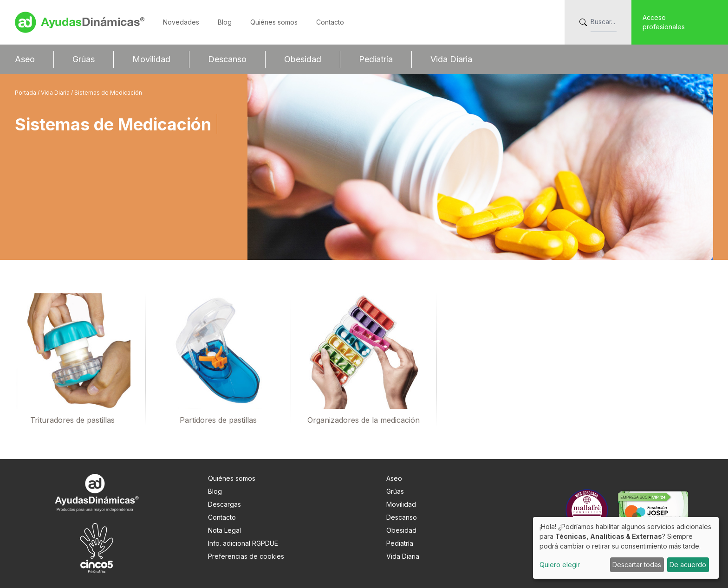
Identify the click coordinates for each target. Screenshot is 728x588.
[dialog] (626, 548)
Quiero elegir (560, 565)
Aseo (25, 59)
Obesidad (303, 59)
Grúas (84, 59)
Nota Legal (224, 530)
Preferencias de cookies (246, 556)
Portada (26, 93)
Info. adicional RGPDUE (243, 543)
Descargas (224, 504)
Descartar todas (637, 565)
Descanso (227, 59)
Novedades (181, 22)
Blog (225, 22)
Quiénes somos (274, 22)
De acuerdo (688, 565)
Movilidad (151, 59)
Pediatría (376, 59)
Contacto (330, 22)
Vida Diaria (451, 59)
